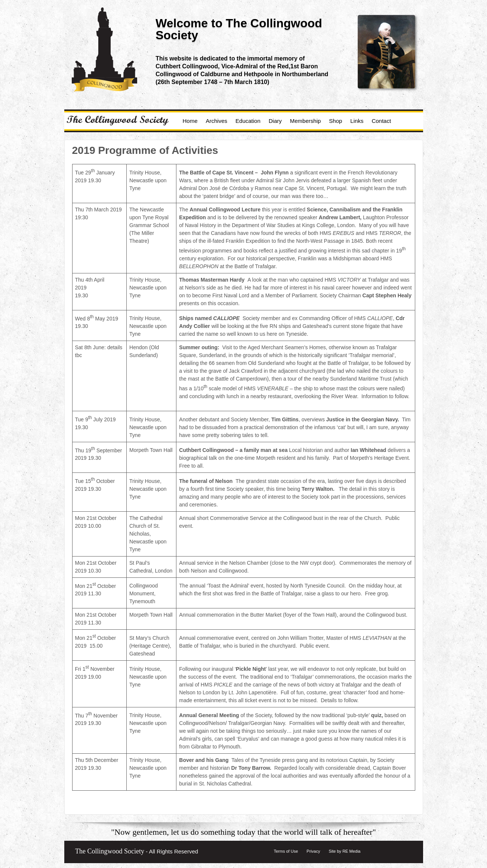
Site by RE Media (344, 851)
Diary (275, 121)
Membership (306, 121)
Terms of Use (286, 851)
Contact (381, 121)
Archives (217, 121)
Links (357, 121)
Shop (335, 121)
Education (248, 121)
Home (190, 121)
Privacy (313, 851)
